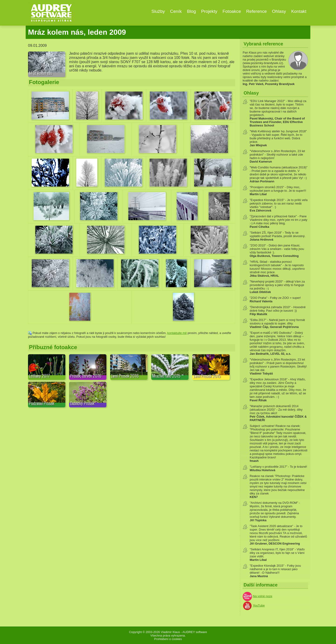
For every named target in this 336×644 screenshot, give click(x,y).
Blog (191, 11)
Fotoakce (232, 11)
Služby (158, 11)
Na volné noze (263, 596)
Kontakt (299, 11)
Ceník (176, 11)
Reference (257, 11)
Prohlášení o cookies (168, 639)
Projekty (209, 11)
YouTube (259, 605)
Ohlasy (279, 11)
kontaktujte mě (177, 333)
